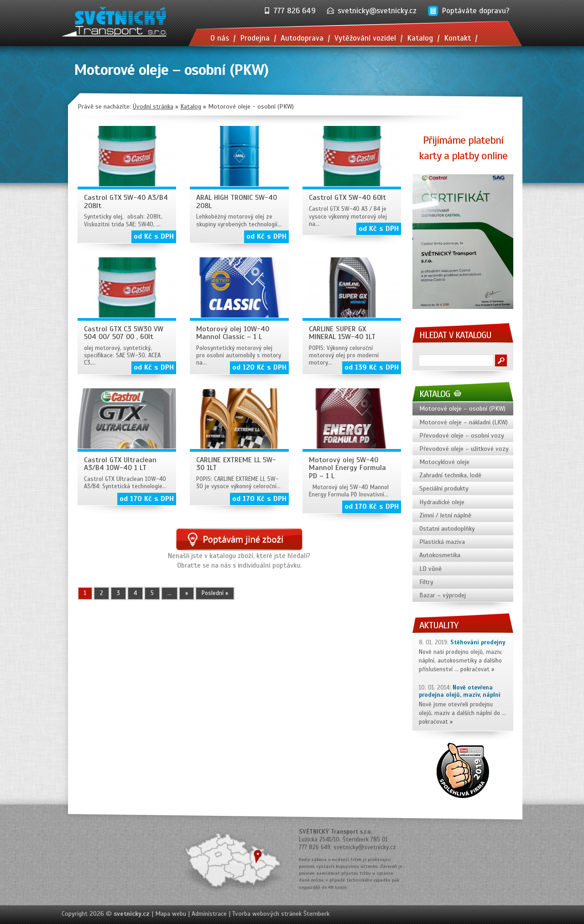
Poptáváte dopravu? (476, 11)
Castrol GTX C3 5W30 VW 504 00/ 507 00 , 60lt (124, 333)
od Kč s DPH (154, 236)
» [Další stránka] (187, 593)
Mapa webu (171, 914)
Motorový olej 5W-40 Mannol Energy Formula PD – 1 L (347, 468)
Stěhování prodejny (478, 642)
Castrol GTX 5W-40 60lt (347, 198)
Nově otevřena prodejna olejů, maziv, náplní (460, 692)
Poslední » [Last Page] (215, 593)
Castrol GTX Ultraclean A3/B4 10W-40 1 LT (120, 464)
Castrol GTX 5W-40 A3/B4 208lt (126, 202)
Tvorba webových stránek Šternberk (281, 914)
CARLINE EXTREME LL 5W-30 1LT (236, 464)
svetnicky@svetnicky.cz (377, 11)
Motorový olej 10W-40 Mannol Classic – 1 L (233, 333)
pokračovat (475, 669)
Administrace (209, 914)
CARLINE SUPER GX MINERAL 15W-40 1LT (342, 333)
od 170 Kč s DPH (147, 499)
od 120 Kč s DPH (259, 367)
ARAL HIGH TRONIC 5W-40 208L (237, 202)
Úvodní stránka (153, 107)
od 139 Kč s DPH (372, 367)
